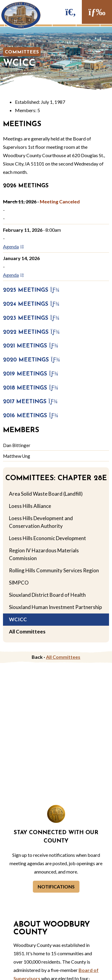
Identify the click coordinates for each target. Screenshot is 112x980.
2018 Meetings (31, 388)
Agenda (15, 246)
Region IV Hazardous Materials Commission (44, 554)
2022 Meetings (31, 332)
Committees (22, 52)
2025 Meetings (31, 290)
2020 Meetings (32, 360)
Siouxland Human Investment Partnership (55, 607)
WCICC (18, 619)
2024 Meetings (31, 304)
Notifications (56, 887)
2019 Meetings (31, 374)
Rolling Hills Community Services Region (54, 570)
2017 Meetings (30, 402)
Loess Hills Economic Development (47, 538)
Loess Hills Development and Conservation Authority (41, 522)
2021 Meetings (31, 346)
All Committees (27, 632)
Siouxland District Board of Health (47, 595)
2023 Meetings (31, 318)
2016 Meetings (31, 416)
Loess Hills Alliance (30, 506)
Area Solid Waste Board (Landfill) (46, 494)
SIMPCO (19, 583)
